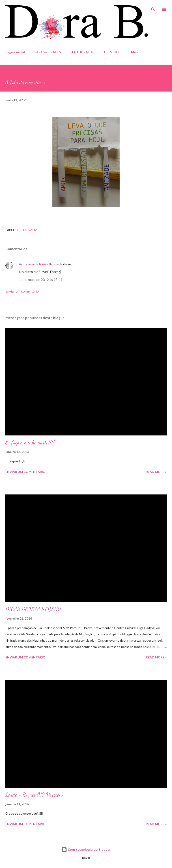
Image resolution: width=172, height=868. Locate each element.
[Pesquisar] (153, 8)
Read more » (156, 472)
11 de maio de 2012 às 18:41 (41, 279)
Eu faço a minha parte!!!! (30, 443)
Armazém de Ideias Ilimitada (41, 264)
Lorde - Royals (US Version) (34, 795)
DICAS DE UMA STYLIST (33, 609)
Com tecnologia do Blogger (86, 849)
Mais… (136, 52)
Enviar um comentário (22, 291)
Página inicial (15, 52)
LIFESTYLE (112, 52)
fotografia (27, 230)
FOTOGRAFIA (82, 52)
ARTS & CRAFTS (48, 52)
